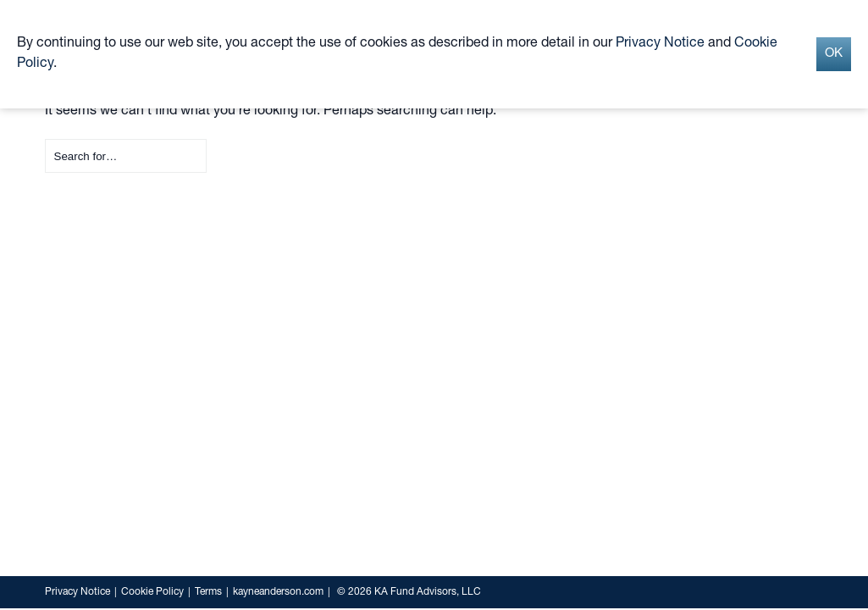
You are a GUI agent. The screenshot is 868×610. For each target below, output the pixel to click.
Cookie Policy (152, 592)
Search (45, 139)
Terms (208, 592)
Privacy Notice (77, 592)
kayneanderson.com (278, 592)
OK (834, 54)
